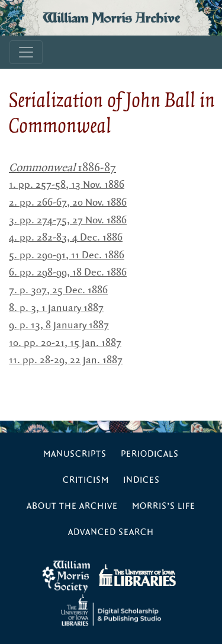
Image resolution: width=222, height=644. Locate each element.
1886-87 (62, 167)
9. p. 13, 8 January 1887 (59, 325)
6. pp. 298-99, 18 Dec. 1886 (68, 273)
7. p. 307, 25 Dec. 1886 (58, 290)
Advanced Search (111, 532)
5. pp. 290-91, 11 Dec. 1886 (67, 255)
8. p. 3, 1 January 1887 (56, 308)
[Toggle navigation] (26, 52)
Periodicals (150, 454)
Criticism (86, 480)
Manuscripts (75, 454)
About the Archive (72, 506)
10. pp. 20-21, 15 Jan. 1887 (65, 343)
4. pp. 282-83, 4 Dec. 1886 (66, 238)
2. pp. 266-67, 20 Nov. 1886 (68, 203)
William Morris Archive (111, 18)
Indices (141, 480)
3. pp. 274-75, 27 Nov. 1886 (68, 220)
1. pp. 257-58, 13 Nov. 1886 (67, 185)
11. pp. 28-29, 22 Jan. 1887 (66, 360)
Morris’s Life (164, 506)
